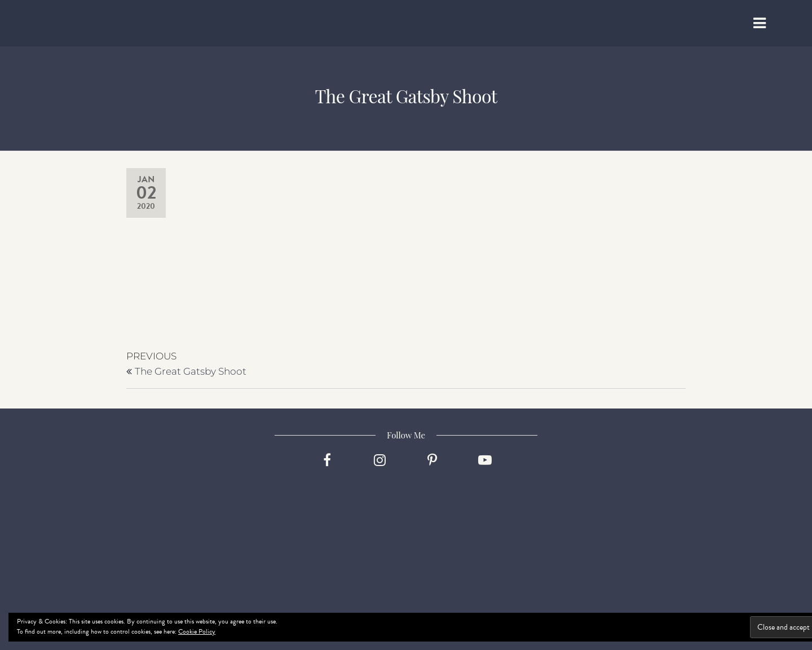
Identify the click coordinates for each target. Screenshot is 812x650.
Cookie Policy (197, 631)
